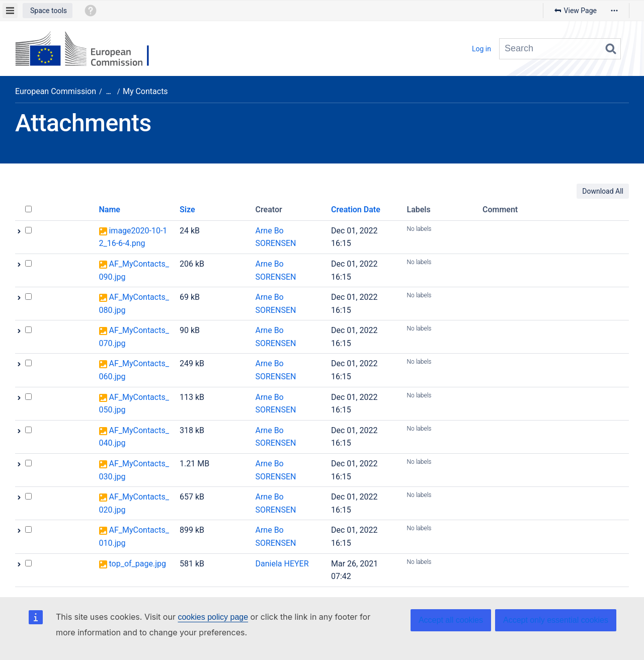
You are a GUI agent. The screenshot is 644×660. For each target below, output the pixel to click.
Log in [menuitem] (481, 49)
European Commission (56, 91)
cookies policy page (213, 617)
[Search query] (560, 49)
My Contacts (145, 91)
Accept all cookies (451, 620)
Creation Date (356, 210)
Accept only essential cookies (556, 620)
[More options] (614, 11)
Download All (603, 191)
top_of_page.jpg (137, 564)
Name (110, 210)
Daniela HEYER (282, 564)
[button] (48, 11)
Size (187, 210)
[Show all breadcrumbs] (109, 92)
